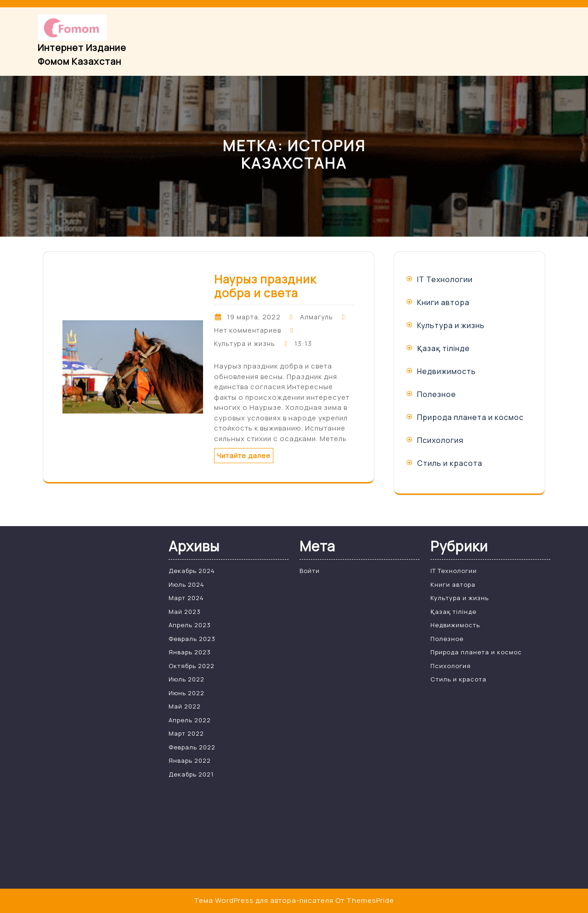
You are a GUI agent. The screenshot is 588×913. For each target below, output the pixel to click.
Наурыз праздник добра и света (265, 286)
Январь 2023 (190, 652)
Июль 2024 (187, 584)
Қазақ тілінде (444, 348)
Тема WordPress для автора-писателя (264, 900)
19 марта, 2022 (254, 317)
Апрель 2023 (190, 625)
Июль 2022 (187, 679)
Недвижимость (447, 371)
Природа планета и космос (470, 417)
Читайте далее (244, 456)
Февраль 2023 (192, 639)
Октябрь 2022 (192, 666)
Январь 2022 (190, 760)
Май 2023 (185, 612)
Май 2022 (185, 706)
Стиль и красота (450, 463)
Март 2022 (186, 733)
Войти (310, 571)
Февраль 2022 (192, 747)
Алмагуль (317, 317)
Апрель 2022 (190, 720)
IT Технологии (445, 279)
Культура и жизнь (245, 343)
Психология (440, 440)
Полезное (437, 394)
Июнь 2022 (187, 693)
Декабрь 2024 (192, 571)
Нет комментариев (248, 330)
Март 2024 (186, 598)
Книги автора (443, 302)
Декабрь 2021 (191, 774)
